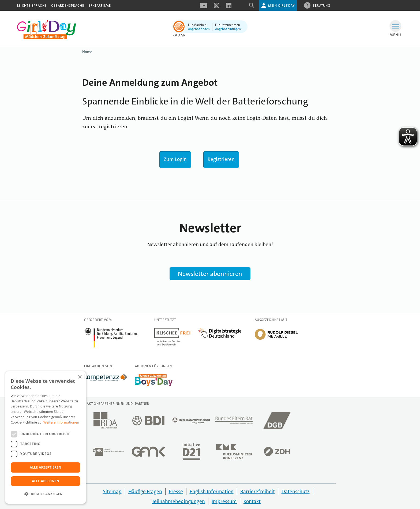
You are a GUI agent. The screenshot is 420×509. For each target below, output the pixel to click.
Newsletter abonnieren (210, 274)
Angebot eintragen (228, 29)
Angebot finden (199, 29)
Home (87, 52)
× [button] (80, 377)
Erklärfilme (100, 6)
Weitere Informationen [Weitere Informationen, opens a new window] (61, 422)
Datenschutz (296, 491)
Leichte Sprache (32, 6)
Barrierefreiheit (258, 491)
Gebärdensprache (68, 6)
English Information (212, 491)
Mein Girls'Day (281, 6)
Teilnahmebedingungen (178, 501)
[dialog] (46, 437)
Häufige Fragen (145, 491)
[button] (46, 494)
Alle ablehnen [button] (46, 481)
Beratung (322, 5)
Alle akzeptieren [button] (46, 467)
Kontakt (252, 501)
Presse (176, 491)
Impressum (224, 501)
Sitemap (112, 491)
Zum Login (175, 159)
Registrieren (221, 159)
